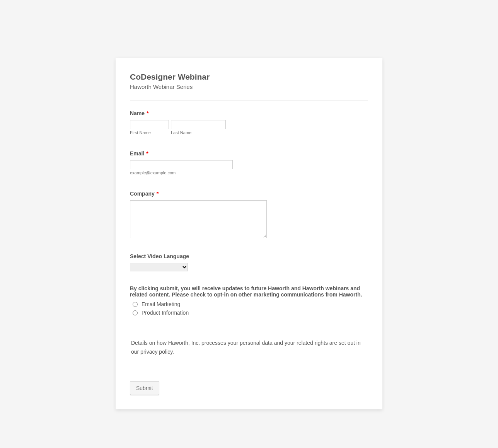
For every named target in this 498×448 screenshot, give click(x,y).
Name (139, 113)
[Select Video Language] (159, 267)
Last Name (181, 133)
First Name (140, 133)
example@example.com (153, 173)
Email (139, 153)
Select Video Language (159, 256)
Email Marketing (161, 304)
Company (144, 194)
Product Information (165, 313)
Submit (145, 388)
